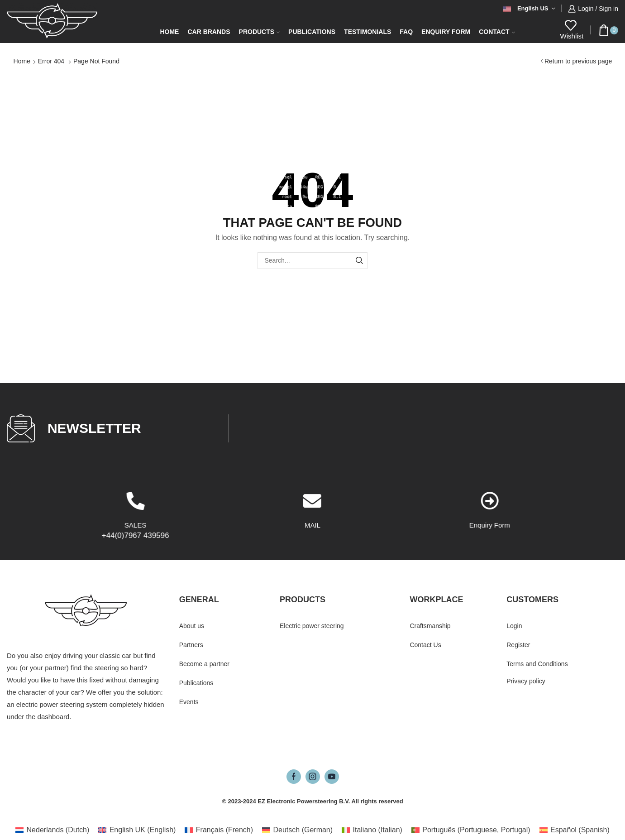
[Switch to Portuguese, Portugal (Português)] (471, 830)
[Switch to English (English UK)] (137, 830)
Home (169, 32)
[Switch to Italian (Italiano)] (372, 830)
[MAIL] (312, 546)
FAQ (406, 32)
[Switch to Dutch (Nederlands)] (52, 830)
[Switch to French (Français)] (219, 830)
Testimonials (367, 32)
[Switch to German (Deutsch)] (297, 830)
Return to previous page (578, 61)
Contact (497, 32)
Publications (312, 32)
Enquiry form (446, 32)
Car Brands (209, 32)
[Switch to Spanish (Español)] (575, 830)
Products (260, 32)
